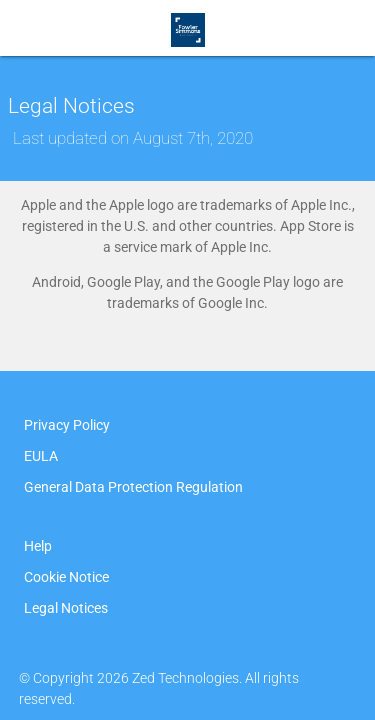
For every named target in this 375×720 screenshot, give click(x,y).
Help (38, 546)
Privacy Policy (67, 425)
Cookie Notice (66, 577)
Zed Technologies (185, 678)
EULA (41, 456)
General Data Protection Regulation (133, 487)
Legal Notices (66, 608)
